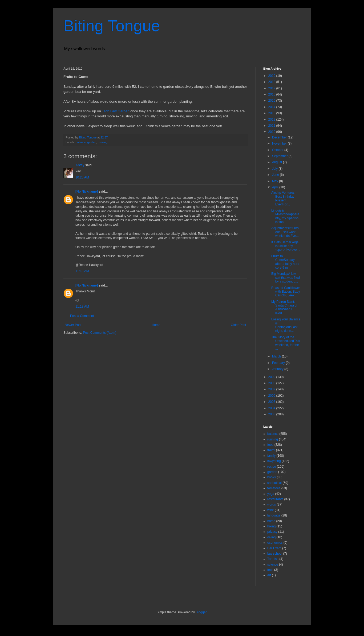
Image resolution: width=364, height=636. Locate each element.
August (278, 162)
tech (270, 570)
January (278, 369)
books (272, 477)
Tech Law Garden (116, 111)
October (278, 150)
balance (81, 142)
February (279, 363)
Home (156, 325)
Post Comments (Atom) (100, 333)
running (103, 142)
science (273, 565)
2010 (272, 132)
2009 (272, 377)
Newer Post (73, 325)
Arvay (80, 165)
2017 (272, 88)
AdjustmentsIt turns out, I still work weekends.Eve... (285, 232)
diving (271, 537)
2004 (272, 408)
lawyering (274, 461)
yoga (271, 494)
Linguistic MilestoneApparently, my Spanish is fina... (285, 216)
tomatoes (274, 488)
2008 (272, 383)
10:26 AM (82, 177)
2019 (272, 76)
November (280, 144)
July (275, 169)
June (276, 175)
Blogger (201, 612)
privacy (272, 532)
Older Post (238, 325)
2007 (272, 389)
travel (271, 450)
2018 (272, 82)
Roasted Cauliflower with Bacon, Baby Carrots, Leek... (286, 292)
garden (92, 142)
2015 (272, 101)
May (276, 181)
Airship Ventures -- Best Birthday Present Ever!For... (284, 198)
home (271, 521)
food (270, 445)
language (274, 515)
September (280, 156)
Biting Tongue (112, 26)
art (269, 575)
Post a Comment (82, 316)
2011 (272, 126)
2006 (272, 396)
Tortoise (273, 559)
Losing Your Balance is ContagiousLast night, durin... (286, 325)
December (280, 137)
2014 (272, 107)
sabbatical (274, 483)
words (272, 504)
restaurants (275, 499)
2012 (272, 120)
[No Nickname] (87, 192)
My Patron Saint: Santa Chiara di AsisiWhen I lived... (284, 307)
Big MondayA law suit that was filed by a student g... (286, 278)
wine (271, 510)
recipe (272, 467)
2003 (272, 414)
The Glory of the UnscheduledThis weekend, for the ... (286, 343)
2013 (272, 113)
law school (275, 554)
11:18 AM (82, 271)
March (277, 356)
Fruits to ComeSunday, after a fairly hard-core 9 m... (286, 262)
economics (275, 543)
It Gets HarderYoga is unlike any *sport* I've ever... (286, 246)
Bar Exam (274, 548)
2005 (272, 402)
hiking (271, 526)
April (276, 187)
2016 (272, 94)
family (271, 456)
